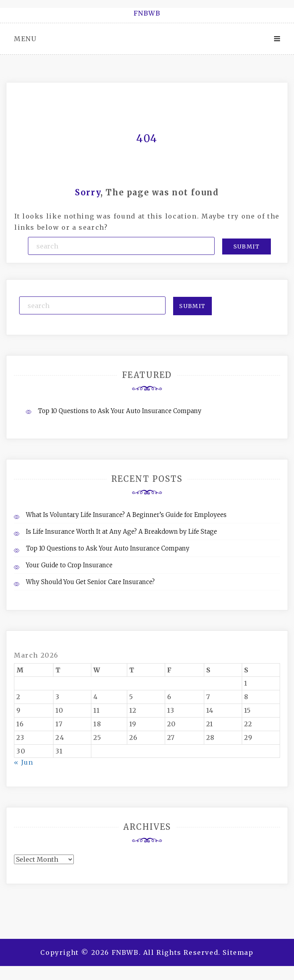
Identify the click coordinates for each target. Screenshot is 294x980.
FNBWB (147, 13)
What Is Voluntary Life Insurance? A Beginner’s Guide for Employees (126, 515)
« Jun (24, 762)
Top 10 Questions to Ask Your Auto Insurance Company (120, 411)
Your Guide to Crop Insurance (69, 565)
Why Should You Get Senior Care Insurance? (90, 582)
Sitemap (238, 952)
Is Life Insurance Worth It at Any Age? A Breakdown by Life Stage (121, 532)
